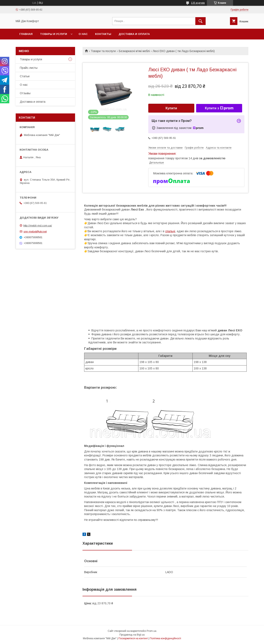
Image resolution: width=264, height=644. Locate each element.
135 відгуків (198, 3)
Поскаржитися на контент (133, 638)
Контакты (103, 34)
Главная (26, 34)
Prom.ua (151, 631)
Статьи (25, 76)
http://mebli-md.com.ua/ (38, 226)
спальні (170, 231)
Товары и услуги (54, 34)
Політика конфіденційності (165, 638)
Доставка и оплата (134, 34)
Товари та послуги (103, 51)
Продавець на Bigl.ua (132, 635)
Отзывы (25, 93)
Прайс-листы (29, 68)
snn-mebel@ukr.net (35, 232)
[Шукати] (200, 21)
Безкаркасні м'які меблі (134, 51)
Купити (171, 108)
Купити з (219, 108)
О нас (83, 34)
